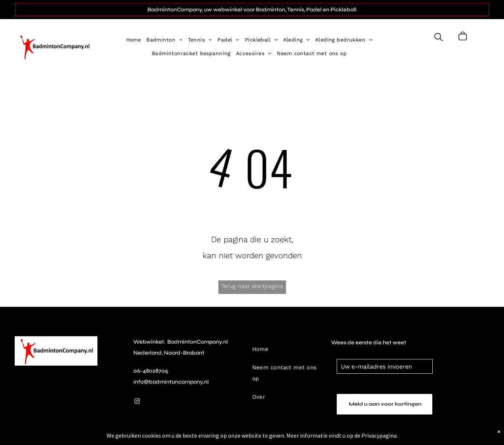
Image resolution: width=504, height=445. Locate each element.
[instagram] (137, 402)
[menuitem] (136, 40)
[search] (439, 38)
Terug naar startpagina (252, 286)
